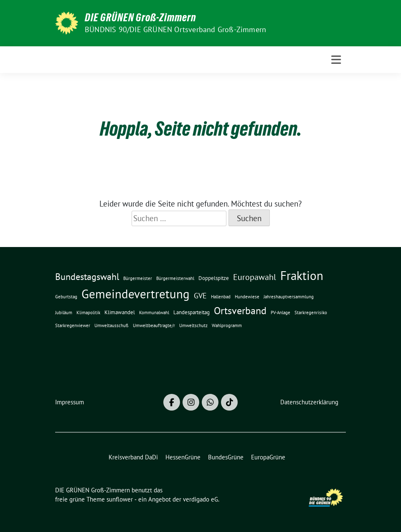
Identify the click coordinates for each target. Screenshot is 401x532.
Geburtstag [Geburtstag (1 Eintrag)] (66, 297)
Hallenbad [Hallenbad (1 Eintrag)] (221, 297)
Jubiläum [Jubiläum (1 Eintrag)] (64, 313)
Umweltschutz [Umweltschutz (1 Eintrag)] (193, 325)
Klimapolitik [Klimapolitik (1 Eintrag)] (88, 313)
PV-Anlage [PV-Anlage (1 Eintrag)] (280, 313)
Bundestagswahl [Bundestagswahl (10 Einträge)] (87, 277)
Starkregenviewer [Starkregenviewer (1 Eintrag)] (73, 325)
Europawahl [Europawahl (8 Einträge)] (255, 277)
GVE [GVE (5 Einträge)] (200, 296)
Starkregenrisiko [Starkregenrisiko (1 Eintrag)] (311, 313)
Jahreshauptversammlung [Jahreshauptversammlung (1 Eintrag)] (289, 297)
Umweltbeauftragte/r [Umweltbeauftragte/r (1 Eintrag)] (154, 325)
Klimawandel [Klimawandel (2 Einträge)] (120, 312)
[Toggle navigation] (336, 60)
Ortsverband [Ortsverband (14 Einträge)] (240, 311)
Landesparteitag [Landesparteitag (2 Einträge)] (192, 312)
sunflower (120, 499)
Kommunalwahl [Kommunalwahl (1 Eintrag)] (154, 313)
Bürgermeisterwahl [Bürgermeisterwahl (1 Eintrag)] (175, 278)
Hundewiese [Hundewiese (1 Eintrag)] (247, 297)
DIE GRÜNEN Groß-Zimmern (141, 18)
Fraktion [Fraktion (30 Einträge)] (302, 276)
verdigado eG (200, 499)
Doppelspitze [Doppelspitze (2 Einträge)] (214, 278)
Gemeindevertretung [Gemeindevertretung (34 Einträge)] (136, 294)
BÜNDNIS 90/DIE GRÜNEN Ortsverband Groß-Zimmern (175, 29)
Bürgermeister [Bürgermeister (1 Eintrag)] (138, 278)
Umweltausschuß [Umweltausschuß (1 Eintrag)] (112, 325)
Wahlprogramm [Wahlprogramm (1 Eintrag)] (227, 325)
